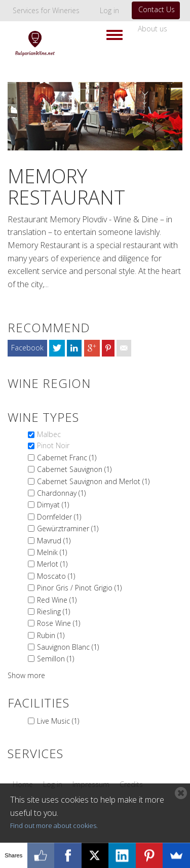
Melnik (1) (52, 552)
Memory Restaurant (66, 186)
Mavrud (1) (54, 541)
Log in (109, 10)
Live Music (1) (58, 721)
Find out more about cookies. (54, 825)
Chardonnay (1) (61, 493)
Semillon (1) (55, 659)
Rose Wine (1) (59, 623)
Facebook (27, 348)
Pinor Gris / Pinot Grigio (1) (79, 588)
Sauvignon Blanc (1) (68, 647)
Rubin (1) (51, 635)
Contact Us (157, 9)
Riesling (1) (53, 611)
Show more (26, 675)
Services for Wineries (46, 10)
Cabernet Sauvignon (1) (74, 469)
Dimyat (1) (53, 505)
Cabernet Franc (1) (67, 458)
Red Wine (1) (57, 600)
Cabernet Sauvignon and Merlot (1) (93, 481)
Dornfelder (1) (59, 517)
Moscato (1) (56, 576)
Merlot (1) (52, 564)
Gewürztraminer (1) (68, 528)
